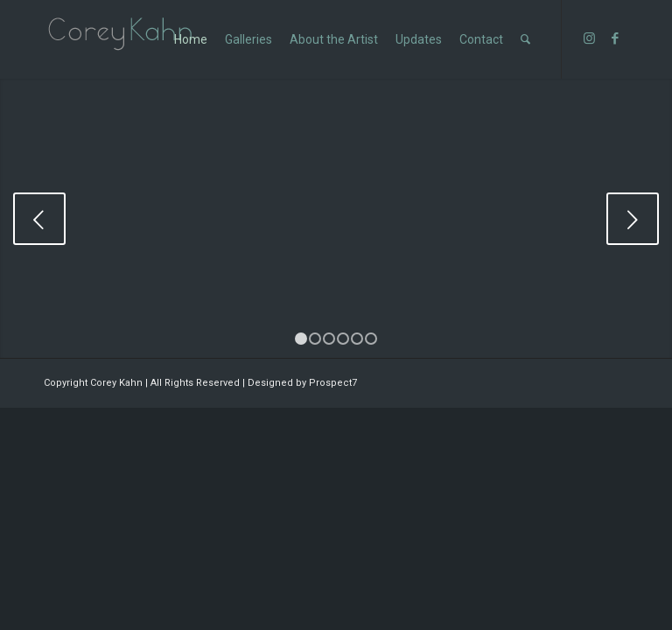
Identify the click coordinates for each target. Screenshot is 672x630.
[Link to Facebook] (615, 38)
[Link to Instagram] (589, 38)
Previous (39, 219)
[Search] (525, 39)
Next (633, 219)
